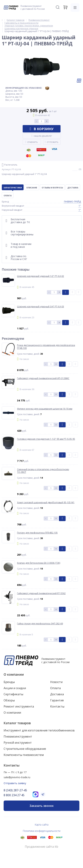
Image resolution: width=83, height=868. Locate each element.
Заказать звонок (42, 806)
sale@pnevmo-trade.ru (17, 777)
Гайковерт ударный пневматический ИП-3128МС (43, 378)
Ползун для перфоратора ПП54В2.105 (37, 533)
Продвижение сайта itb (41, 847)
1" (80, 206)
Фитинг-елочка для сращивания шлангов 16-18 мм (45, 409)
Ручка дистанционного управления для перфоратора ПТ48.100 (46, 347)
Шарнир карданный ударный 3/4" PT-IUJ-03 (41, 307)
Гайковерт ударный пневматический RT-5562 (41, 593)
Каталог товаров (17, 723)
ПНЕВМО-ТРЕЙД (72, 202)
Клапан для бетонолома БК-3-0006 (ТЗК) (39, 563)
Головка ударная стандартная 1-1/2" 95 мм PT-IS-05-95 (46, 439)
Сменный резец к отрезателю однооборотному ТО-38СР (43, 471)
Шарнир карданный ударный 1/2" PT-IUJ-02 (41, 276)
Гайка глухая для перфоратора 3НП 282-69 (40, 624)
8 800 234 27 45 (14, 795)
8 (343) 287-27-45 (15, 790)
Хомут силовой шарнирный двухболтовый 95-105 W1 (46, 503)
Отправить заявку (15, 783)
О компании (14, 674)
